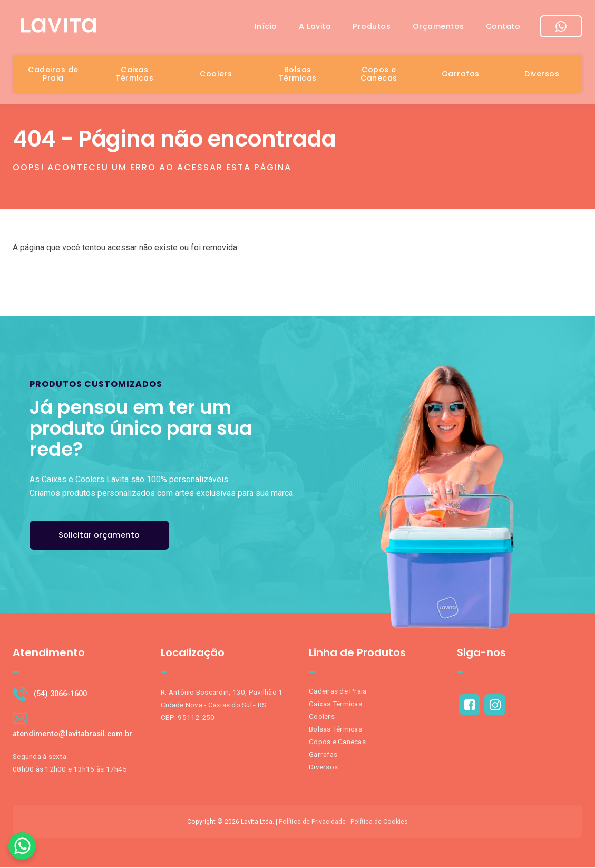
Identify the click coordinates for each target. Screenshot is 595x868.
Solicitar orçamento (100, 535)
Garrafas (461, 76)
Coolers (216, 76)
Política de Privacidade (312, 822)
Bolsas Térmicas (298, 76)
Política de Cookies (379, 822)
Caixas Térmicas (134, 76)
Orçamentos (433, 28)
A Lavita (303, 28)
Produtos (363, 28)
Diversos (542, 76)
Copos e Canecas (379, 76)
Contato (502, 28)
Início (251, 28)
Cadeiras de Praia (53, 76)
